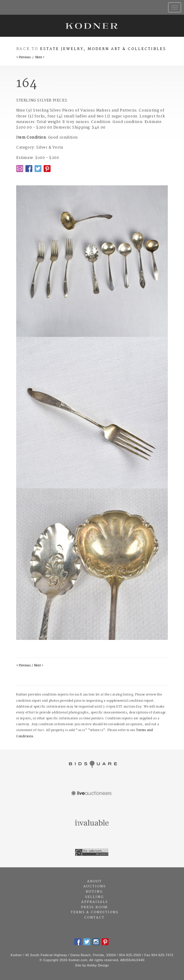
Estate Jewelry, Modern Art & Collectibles (103, 49)
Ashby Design (98, 965)
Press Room (94, 907)
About (95, 881)
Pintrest (47, 169)
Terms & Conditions (95, 912)
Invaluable (92, 823)
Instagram (96, 942)
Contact (94, 918)
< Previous (23, 58)
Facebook (29, 169)
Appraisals (95, 902)
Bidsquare (92, 764)
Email (20, 169)
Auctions (95, 886)
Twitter (38, 169)
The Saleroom (92, 853)
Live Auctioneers (92, 794)
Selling (95, 897)
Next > (40, 58)
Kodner (92, 26)
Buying (94, 892)
